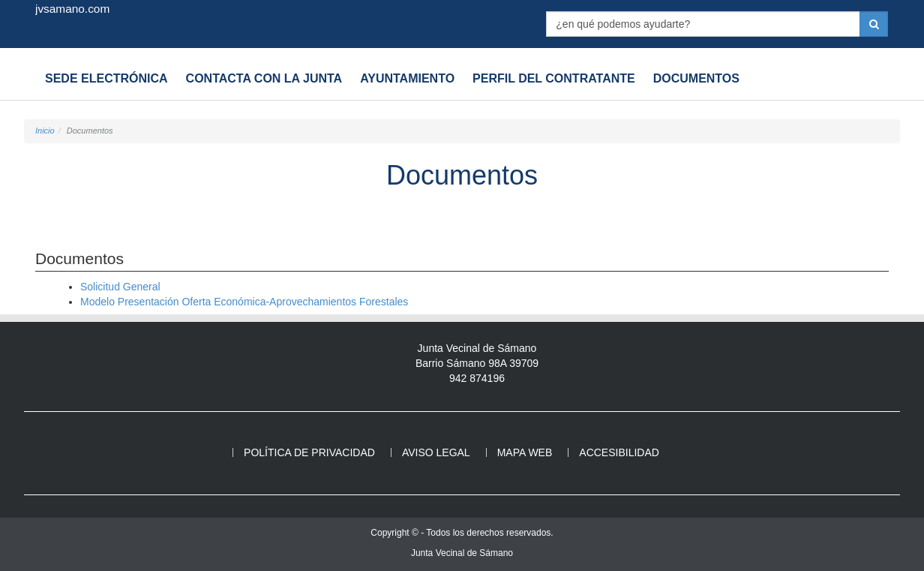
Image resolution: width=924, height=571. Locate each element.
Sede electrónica (106, 78)
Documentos (696, 78)
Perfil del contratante (554, 78)
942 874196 (477, 378)
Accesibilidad (619, 452)
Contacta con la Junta (264, 78)
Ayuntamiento (407, 78)
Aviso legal (436, 452)
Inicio (45, 131)
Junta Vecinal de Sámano (462, 553)
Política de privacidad (309, 452)
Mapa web (525, 452)
